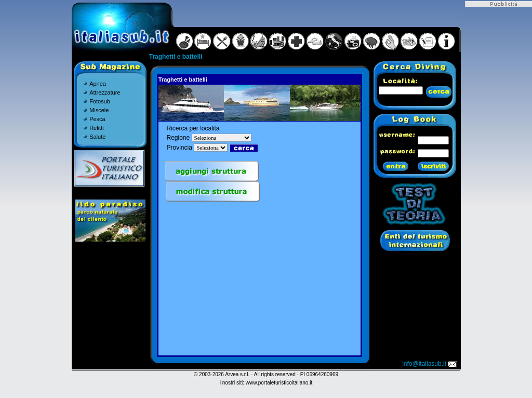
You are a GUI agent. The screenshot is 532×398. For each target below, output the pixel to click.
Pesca (97, 119)
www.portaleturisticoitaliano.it (279, 383)
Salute (97, 137)
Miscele (99, 110)
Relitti (97, 128)
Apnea (98, 84)
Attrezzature (105, 92)
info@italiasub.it (430, 364)
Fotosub (100, 101)
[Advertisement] (259, 281)
